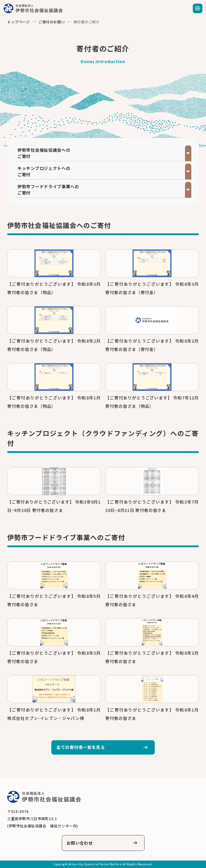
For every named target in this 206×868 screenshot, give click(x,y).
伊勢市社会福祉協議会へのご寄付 (44, 153)
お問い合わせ (80, 843)
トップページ (19, 22)
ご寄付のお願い (52, 22)
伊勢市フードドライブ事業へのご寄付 (48, 190)
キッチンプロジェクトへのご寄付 (44, 171)
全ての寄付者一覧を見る (81, 747)
